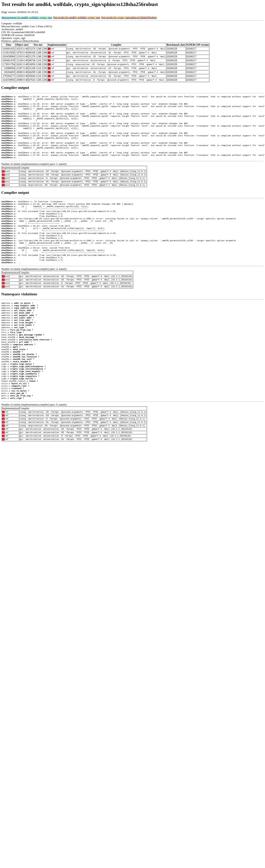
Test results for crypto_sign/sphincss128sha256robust (129, 18)
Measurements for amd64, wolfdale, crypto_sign (27, 18)
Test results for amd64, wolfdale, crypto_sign (77, 18)
